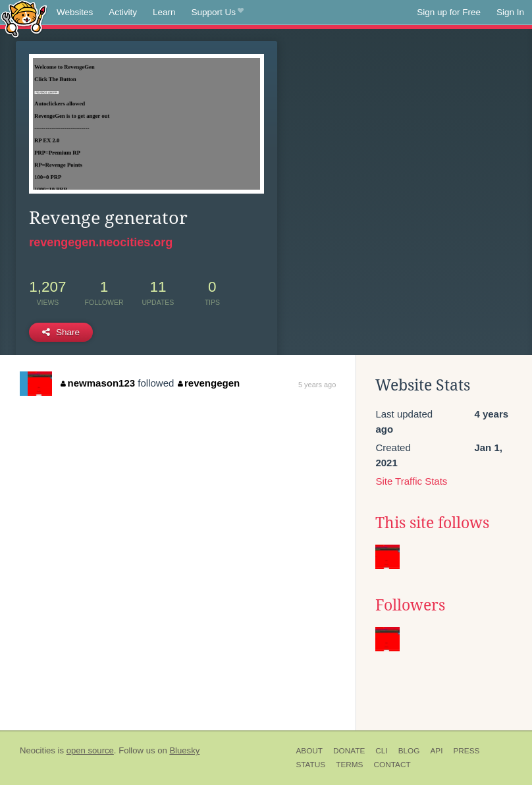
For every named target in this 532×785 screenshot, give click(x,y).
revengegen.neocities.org (101, 242)
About (309, 751)
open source (90, 750)
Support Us (218, 13)
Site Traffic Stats (411, 481)
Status (310, 765)
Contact (392, 765)
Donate (349, 751)
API (436, 751)
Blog (409, 751)
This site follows (432, 523)
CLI (381, 751)
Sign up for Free (449, 12)
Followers (410, 605)
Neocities (38, 750)
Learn (164, 12)
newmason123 (98, 383)
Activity (123, 12)
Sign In (510, 12)
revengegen (209, 383)
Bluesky (184, 750)
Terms (349, 765)
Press (466, 751)
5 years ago (317, 385)
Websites (75, 12)
